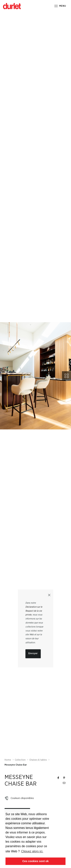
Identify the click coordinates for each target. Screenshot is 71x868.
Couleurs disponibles (22, 778)
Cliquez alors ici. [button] (32, 851)
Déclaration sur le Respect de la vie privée (34, 611)
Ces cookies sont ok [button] (35, 861)
